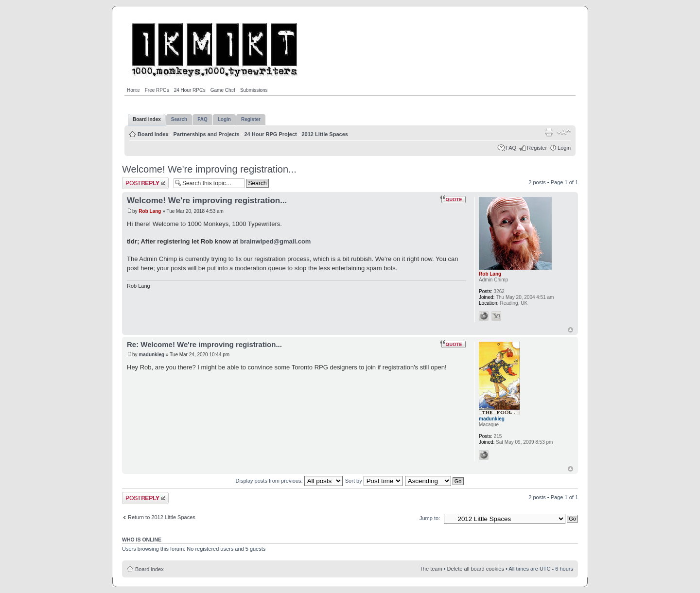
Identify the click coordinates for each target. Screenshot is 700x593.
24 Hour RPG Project (271, 134)
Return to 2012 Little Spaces (162, 517)
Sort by (374, 481)
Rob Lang (150, 211)
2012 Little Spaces (325, 134)
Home (133, 90)
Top (570, 330)
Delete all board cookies (476, 569)
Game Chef (223, 90)
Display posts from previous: (289, 481)
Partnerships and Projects (206, 134)
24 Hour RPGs (190, 90)
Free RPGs (157, 90)
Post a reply (145, 183)
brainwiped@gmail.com (276, 241)
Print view (549, 132)
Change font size (564, 132)
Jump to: (430, 518)
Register (537, 148)
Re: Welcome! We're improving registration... (204, 344)
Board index (153, 134)
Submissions (254, 90)
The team (431, 569)
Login (564, 148)
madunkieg (151, 355)
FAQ (511, 148)
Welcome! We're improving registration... (209, 169)
